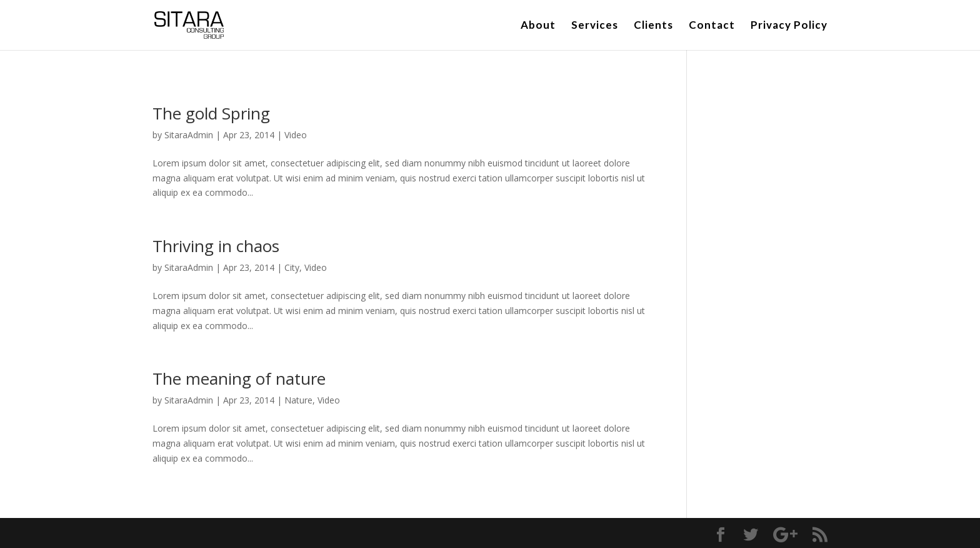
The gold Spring (211, 113)
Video (296, 135)
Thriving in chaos (216, 246)
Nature (298, 400)
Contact (712, 26)
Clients (653, 26)
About (538, 26)
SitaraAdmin (189, 135)
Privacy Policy (789, 26)
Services (595, 26)
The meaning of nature (239, 378)
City (292, 267)
